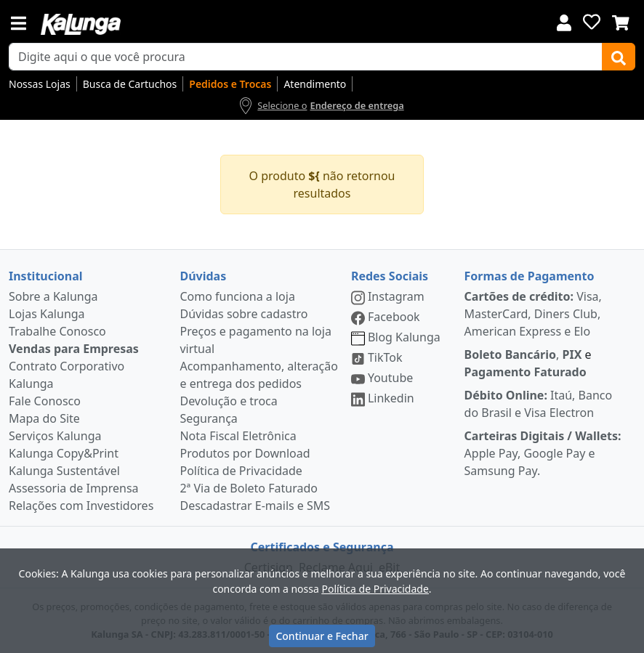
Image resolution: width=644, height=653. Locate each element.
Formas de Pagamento (530, 276)
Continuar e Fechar (322, 636)
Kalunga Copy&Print (64, 453)
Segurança (208, 418)
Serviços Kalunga (55, 436)
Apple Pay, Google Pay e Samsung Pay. (543, 453)
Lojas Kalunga (47, 314)
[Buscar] (619, 57)
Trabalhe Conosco (57, 331)
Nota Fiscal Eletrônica (238, 436)
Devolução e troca (228, 401)
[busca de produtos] (306, 57)
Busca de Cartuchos (130, 84)
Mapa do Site (44, 418)
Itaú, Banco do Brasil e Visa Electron (539, 404)
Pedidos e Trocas (230, 84)
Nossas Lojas (40, 84)
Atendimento (315, 84)
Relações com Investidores (81, 506)
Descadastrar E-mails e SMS (255, 506)
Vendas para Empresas (74, 349)
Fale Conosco (45, 401)
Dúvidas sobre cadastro (243, 314)
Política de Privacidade (241, 471)
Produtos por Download (245, 453)
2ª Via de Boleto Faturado (249, 488)
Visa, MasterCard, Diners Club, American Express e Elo (533, 314)
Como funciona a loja (237, 296)
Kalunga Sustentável (64, 471)
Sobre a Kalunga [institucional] (53, 296)
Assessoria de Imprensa (74, 488)
